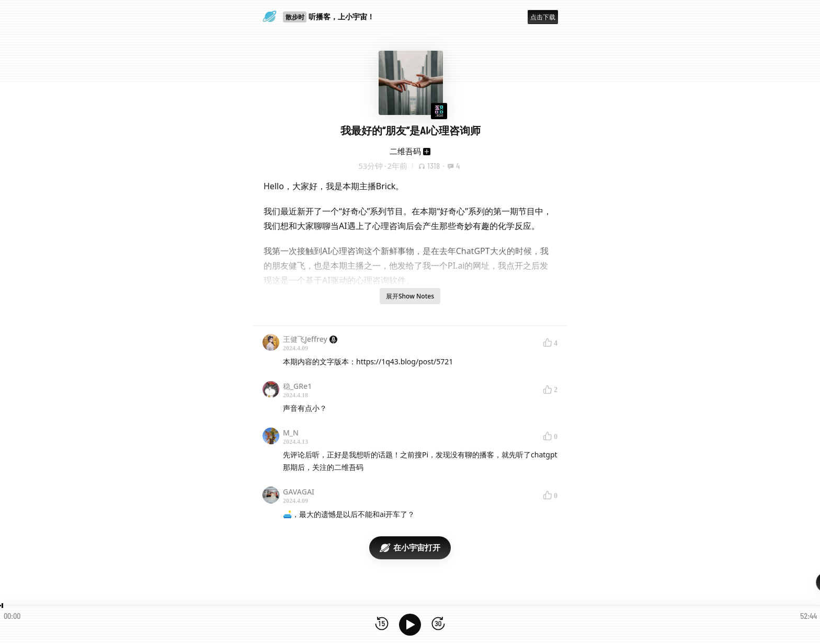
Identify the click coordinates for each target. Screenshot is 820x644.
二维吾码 (405, 151)
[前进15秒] (438, 624)
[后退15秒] (382, 624)
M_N (291, 433)
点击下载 (543, 17)
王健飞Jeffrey (310, 339)
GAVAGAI (299, 492)
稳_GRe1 (297, 386)
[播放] (410, 625)
